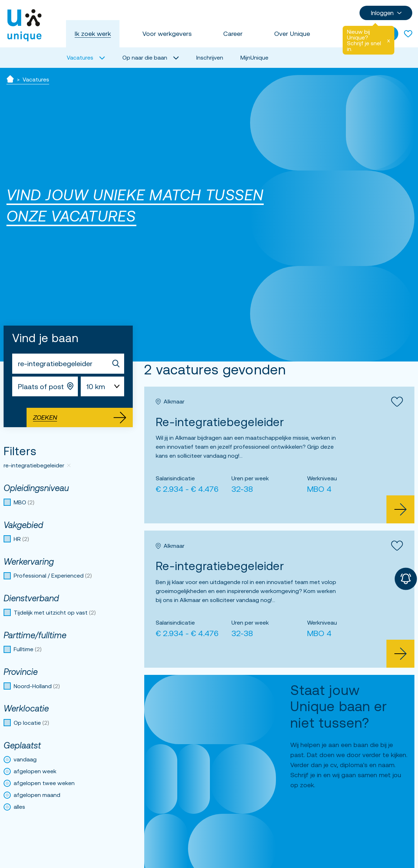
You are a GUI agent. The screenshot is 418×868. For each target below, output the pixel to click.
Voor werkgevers (167, 34)
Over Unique (292, 34)
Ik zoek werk (93, 34)
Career (233, 34)
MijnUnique (254, 57)
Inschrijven (210, 57)
